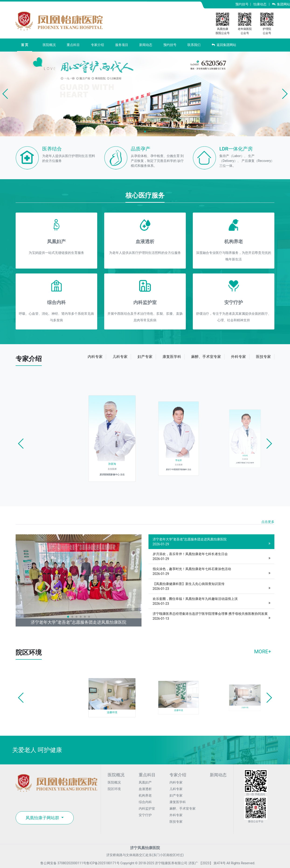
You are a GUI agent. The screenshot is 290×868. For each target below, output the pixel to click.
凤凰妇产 (145, 782)
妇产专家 (176, 795)
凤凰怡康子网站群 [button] (43, 818)
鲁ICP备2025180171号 (103, 863)
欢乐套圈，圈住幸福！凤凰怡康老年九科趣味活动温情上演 (212, 602)
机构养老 (145, 795)
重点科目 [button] (73, 45)
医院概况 (114, 782)
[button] (5, 94)
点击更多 (268, 522)
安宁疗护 (145, 815)
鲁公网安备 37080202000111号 (60, 863)
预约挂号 (242, 4)
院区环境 (114, 789)
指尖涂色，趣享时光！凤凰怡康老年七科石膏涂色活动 (212, 572)
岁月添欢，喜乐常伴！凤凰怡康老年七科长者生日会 (212, 557)
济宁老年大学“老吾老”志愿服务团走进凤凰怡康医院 (212, 542)
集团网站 (281, 4)
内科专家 (176, 782)
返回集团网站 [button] (224, 45)
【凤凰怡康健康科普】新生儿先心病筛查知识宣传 (212, 587)
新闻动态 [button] (146, 45)
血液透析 (145, 789)
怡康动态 (260, 4)
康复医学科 (178, 802)
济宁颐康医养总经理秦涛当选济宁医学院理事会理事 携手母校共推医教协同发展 (212, 616)
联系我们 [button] (194, 45)
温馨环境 (117, 703)
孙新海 (117, 449)
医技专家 (176, 822)
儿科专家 (176, 789)
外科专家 (176, 815)
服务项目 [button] (122, 45)
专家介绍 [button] (97, 45)
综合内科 (145, 802)
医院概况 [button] (49, 45)
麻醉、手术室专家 (183, 808)
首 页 (25, 45)
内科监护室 (147, 808)
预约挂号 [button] (170, 45)
